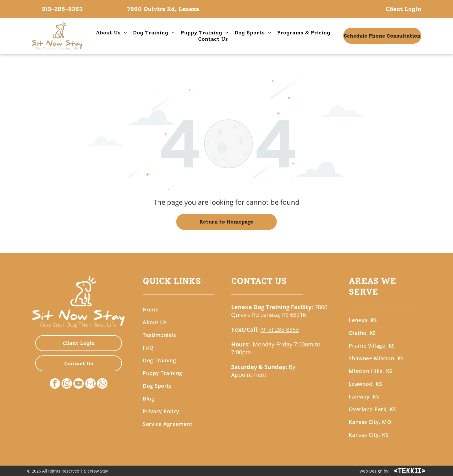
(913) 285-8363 (280, 330)
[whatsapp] (102, 384)
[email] (90, 384)
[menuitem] (112, 33)
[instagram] (67, 384)
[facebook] (55, 384)
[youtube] (79, 384)
